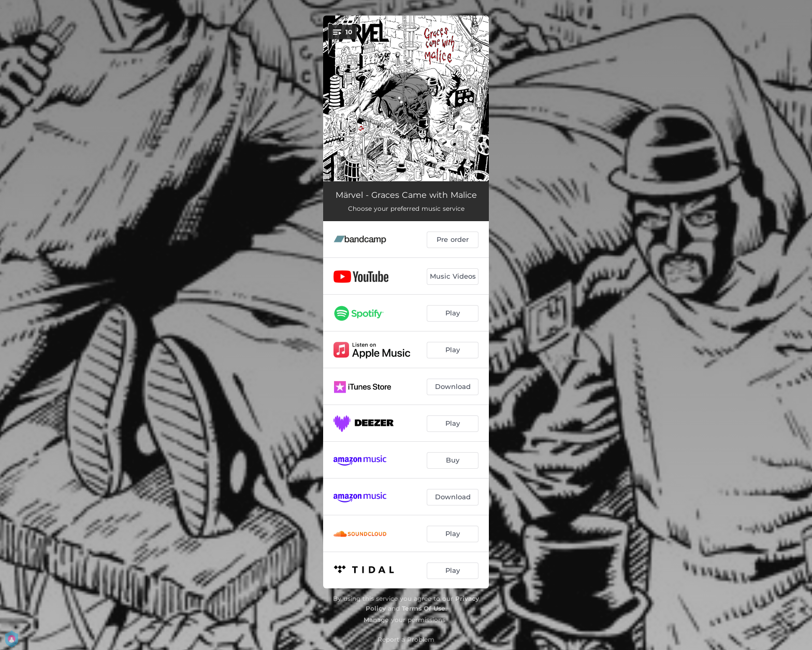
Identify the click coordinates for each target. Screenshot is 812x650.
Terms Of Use (424, 608)
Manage (376, 620)
